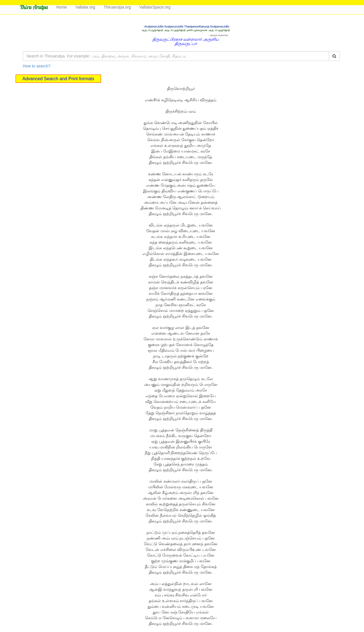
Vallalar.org (85, 7)
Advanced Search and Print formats (58, 79)
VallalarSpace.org (155, 7)
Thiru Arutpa (34, 7)
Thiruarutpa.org (117, 7)
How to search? (37, 66)
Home (62, 7)
